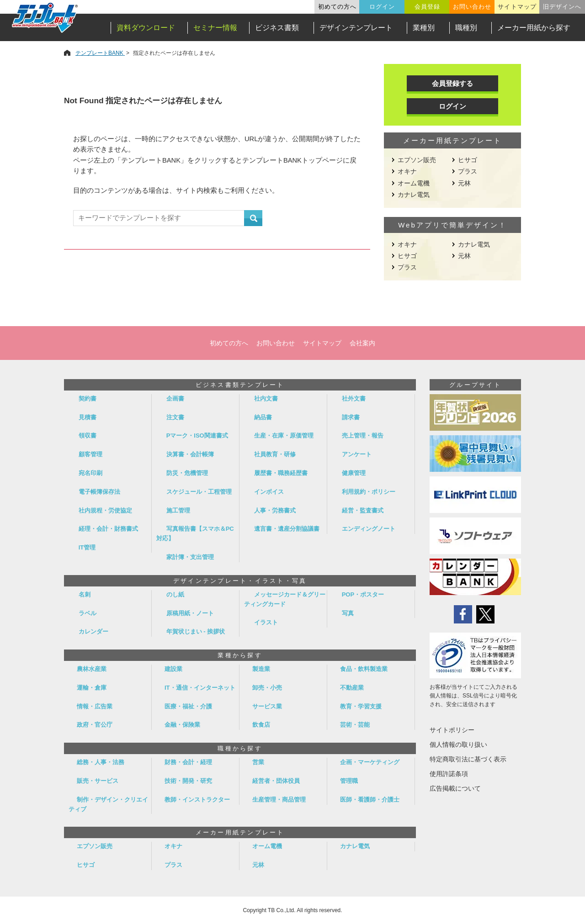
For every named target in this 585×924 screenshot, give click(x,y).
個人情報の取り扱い (458, 744)
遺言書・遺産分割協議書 (287, 529)
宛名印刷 (90, 473)
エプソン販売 (417, 160)
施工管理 (178, 510)
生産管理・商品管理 (279, 800)
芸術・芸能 (355, 725)
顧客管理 (90, 454)
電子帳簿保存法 (99, 492)
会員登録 (427, 7)
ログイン (382, 7)
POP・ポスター (363, 594)
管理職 (349, 781)
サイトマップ (517, 7)
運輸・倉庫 (92, 688)
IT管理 (87, 547)
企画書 (175, 399)
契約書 (88, 399)
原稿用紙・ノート (190, 613)
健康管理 (354, 473)
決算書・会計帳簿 (190, 454)
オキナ (407, 171)
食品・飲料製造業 (364, 669)
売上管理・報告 (363, 436)
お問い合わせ (472, 7)
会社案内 (362, 343)
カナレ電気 (414, 195)
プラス (468, 171)
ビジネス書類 (277, 28)
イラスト (266, 622)
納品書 (263, 417)
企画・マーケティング (370, 762)
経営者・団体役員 (276, 781)
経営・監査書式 (363, 510)
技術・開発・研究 (188, 781)
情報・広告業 (95, 706)
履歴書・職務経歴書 (281, 473)
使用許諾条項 (449, 774)
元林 (464, 183)
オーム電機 (414, 183)
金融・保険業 (182, 725)
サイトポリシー (452, 730)
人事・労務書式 (275, 510)
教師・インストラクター (197, 800)
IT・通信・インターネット (200, 688)
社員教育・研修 (275, 454)
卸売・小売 (267, 688)
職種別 (466, 28)
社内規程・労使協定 (105, 510)
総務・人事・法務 (101, 762)
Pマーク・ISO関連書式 (197, 436)
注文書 (175, 417)
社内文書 (266, 399)
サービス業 (267, 706)
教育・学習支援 (361, 706)
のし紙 (175, 594)
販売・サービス (98, 781)
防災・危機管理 (187, 473)
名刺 (85, 594)
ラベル (88, 613)
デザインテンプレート (356, 28)
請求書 (351, 417)
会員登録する (452, 83)
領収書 (88, 436)
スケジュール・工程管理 (199, 492)
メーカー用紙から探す (534, 28)
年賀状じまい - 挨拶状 (196, 631)
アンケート (357, 454)
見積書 (88, 417)
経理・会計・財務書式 (108, 529)
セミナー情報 (215, 28)
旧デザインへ (562, 7)
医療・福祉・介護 (188, 706)
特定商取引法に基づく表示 (468, 759)
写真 (348, 613)
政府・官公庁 (95, 725)
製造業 (261, 669)
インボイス (269, 492)
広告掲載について (455, 788)
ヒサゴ (468, 160)
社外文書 (354, 399)
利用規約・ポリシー (369, 492)
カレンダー (93, 631)
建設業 (173, 669)
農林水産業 (92, 669)
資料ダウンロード (146, 28)
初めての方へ (337, 7)
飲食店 (261, 725)
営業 (258, 762)
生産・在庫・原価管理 (284, 436)
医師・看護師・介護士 (370, 800)
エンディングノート (369, 529)
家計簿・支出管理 (190, 557)
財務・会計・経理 (188, 762)
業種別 (424, 28)
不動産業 (352, 688)
